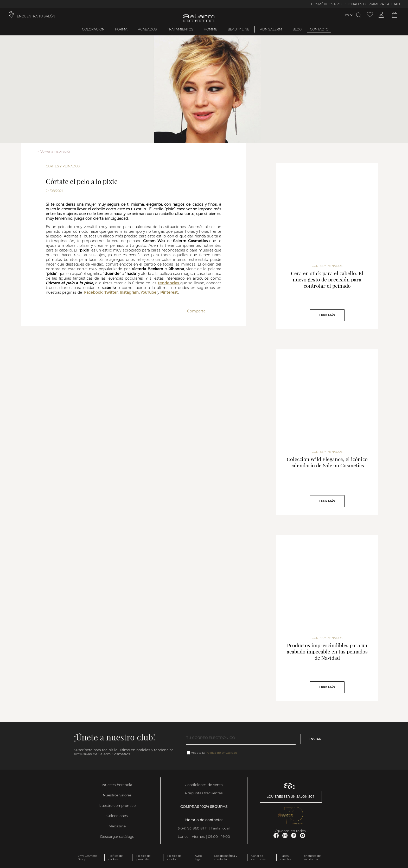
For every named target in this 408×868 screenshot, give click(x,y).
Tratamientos (180, 29)
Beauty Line (238, 29)
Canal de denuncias (258, 858)
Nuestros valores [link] (117, 795)
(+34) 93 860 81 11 (193, 828)
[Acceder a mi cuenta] (381, 15)
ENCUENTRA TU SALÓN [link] (36, 16)
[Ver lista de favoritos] (370, 15)
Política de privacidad (221, 753)
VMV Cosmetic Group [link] (88, 858)
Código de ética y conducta (226, 858)
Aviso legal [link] (198, 858)
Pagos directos (286, 858)
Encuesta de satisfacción (312, 858)
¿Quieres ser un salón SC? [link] (291, 797)
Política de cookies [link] (116, 858)
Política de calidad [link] (174, 858)
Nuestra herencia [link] (117, 785)
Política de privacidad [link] (143, 858)
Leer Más (327, 315)
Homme (211, 29)
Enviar (315, 739)
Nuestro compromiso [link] (117, 806)
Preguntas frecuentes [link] (204, 793)
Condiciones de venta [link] (204, 785)
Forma (121, 29)
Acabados (147, 29)
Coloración (93, 29)
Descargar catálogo (117, 836)
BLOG (297, 29)
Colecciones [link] (117, 816)
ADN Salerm (271, 29)
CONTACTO (319, 29)
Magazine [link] (117, 826)
